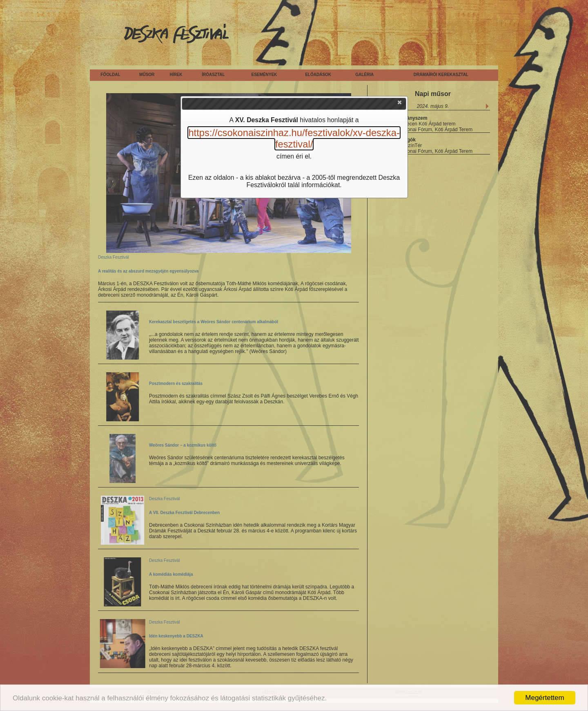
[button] (400, 104)
